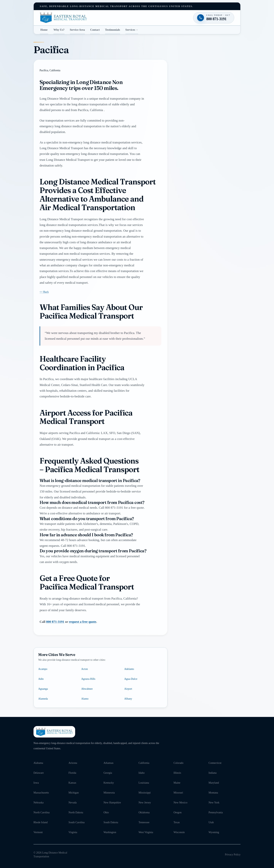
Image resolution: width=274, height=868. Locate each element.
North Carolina (41, 812)
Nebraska (39, 803)
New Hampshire (112, 803)
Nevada (73, 803)
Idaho (142, 773)
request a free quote (83, 622)
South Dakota (111, 822)
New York (214, 803)
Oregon (178, 812)
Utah (211, 822)
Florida (72, 773)
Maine (177, 783)
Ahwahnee (87, 689)
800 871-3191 (55, 622)
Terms (227, 225)
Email (181, 110)
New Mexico (180, 803)
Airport (128, 689)
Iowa (36, 783)
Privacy (219, 225)
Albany (128, 699)
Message (192, 180)
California (144, 763)
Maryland (214, 783)
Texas (177, 822)
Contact (95, 30)
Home (44, 30)
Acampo (43, 669)
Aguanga (43, 689)
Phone (181, 93)
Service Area (77, 30)
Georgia (108, 773)
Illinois (177, 773)
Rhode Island (41, 822)
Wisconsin (179, 832)
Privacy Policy (233, 855)
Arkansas (108, 763)
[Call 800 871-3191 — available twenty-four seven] (207, 241)
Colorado (178, 763)
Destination (188, 159)
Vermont (38, 832)
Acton (84, 669)
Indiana (213, 773)
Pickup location (190, 138)
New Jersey (145, 803)
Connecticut (215, 763)
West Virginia (146, 832)
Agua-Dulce (131, 679)
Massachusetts (41, 793)
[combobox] (207, 146)
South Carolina (76, 822)
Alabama (38, 763)
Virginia (73, 832)
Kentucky (109, 783)
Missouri (178, 793)
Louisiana (144, 783)
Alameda (43, 699)
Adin (41, 679)
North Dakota (76, 812)
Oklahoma (144, 812)
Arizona (73, 763)
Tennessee (144, 822)
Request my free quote (207, 216)
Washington (110, 832)
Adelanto (129, 669)
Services (132, 30)
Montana (213, 793)
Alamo (85, 699)
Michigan (74, 793)
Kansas (72, 783)
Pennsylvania (216, 812)
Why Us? (59, 30)
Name (181, 76)
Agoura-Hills (88, 679)
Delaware (39, 773)
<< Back (44, 292)
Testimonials (113, 30)
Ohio (106, 812)
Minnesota (109, 793)
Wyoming (214, 832)
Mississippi (145, 793)
